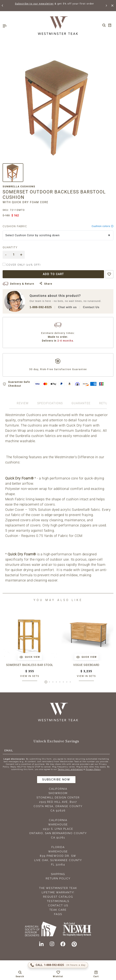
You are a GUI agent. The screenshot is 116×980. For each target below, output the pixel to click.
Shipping (58, 874)
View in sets (30, 676)
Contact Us (91, 307)
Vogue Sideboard (86, 665)
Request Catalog (58, 897)
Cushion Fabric (15, 226)
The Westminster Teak (58, 888)
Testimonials (58, 901)
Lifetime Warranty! (58, 892)
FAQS (58, 914)
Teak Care (58, 910)
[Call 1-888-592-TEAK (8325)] (58, 965)
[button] (3, 6)
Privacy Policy (93, 769)
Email (9, 750)
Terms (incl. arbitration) (70, 769)
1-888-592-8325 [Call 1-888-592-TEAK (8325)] (41, 307)
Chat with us (67, 307)
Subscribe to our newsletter (35, 4)
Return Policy (58, 879)
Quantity (10, 247)
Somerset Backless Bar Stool (30, 665)
